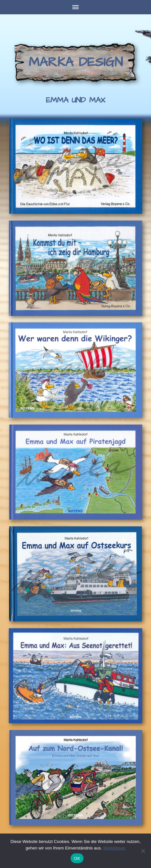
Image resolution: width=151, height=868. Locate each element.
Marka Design (76, 62)
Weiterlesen (114, 848)
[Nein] (143, 851)
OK (77, 858)
